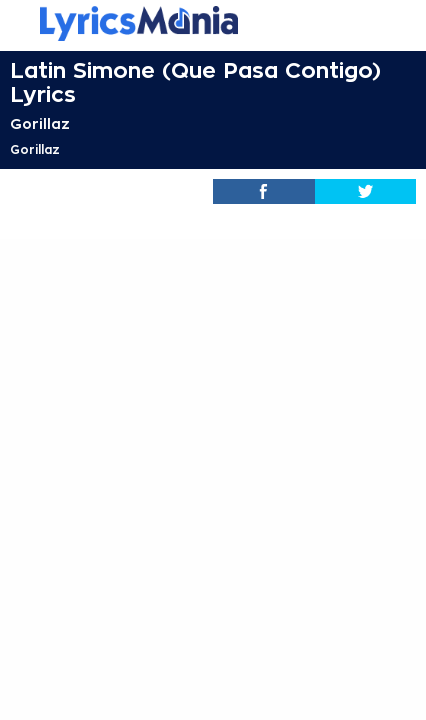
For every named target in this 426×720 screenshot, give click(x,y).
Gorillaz (40, 124)
